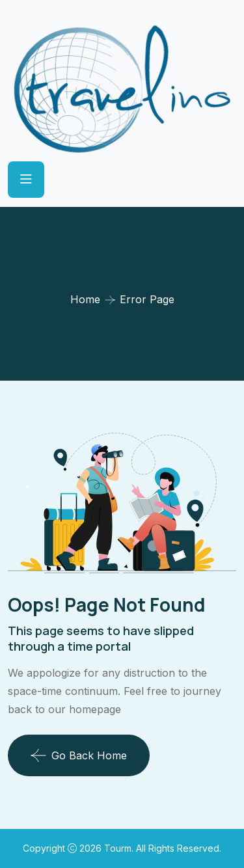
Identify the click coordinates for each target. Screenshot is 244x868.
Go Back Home (79, 755)
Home (85, 299)
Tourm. (120, 848)
